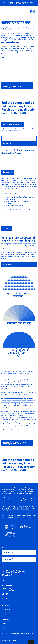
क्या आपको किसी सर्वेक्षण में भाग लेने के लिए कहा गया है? (14, 571)
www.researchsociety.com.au (18, 395)
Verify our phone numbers (12, 573)
